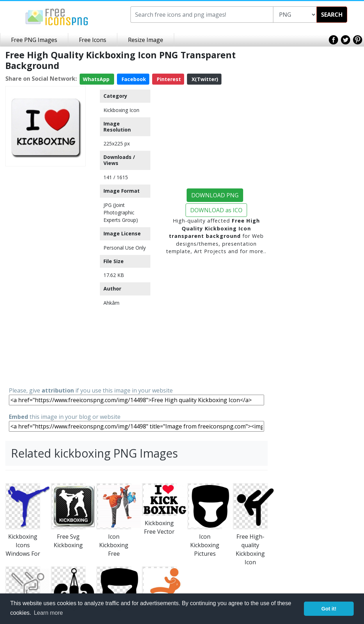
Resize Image (146, 40)
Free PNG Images (34, 40)
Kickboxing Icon (121, 110)
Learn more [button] (48, 613)
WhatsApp (97, 79)
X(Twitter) (204, 79)
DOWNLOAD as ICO (216, 210)
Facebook (133, 79)
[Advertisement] (45, 276)
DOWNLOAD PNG (215, 195)
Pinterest (168, 79)
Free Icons (93, 40)
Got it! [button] (329, 609)
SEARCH (332, 15)
